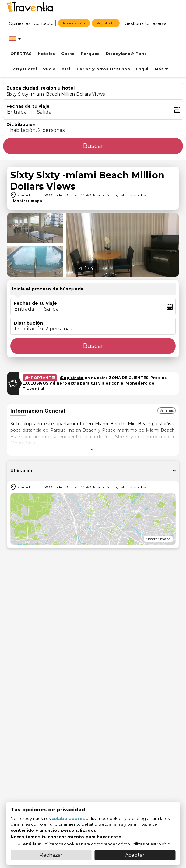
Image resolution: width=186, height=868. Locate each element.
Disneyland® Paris (126, 54)
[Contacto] (44, 23)
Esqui (142, 69)
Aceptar (135, 855)
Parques (90, 54)
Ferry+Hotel (24, 69)
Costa (68, 54)
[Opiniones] (20, 23)
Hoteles (46, 54)
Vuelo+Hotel (57, 69)
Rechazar (51, 855)
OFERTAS (21, 54)
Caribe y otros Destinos (103, 69)
